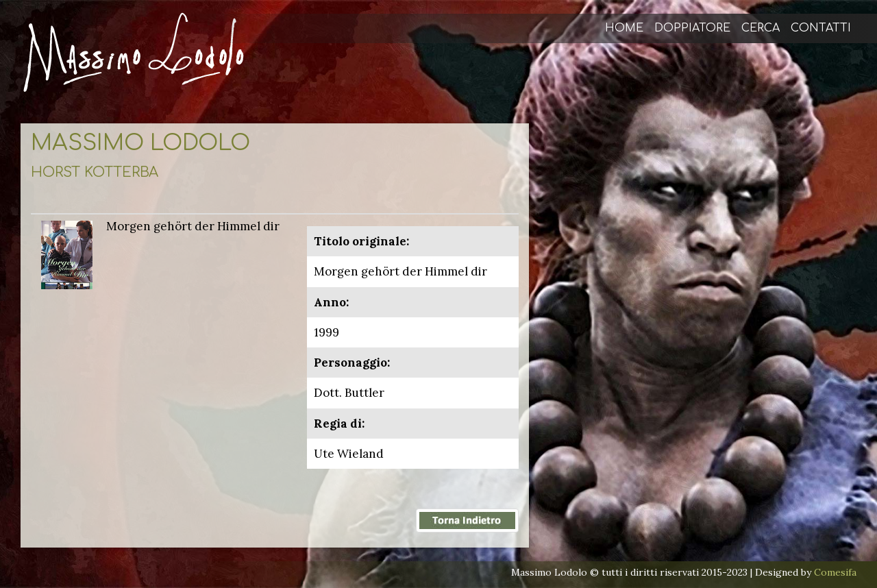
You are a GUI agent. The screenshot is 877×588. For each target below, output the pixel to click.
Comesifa (835, 572)
